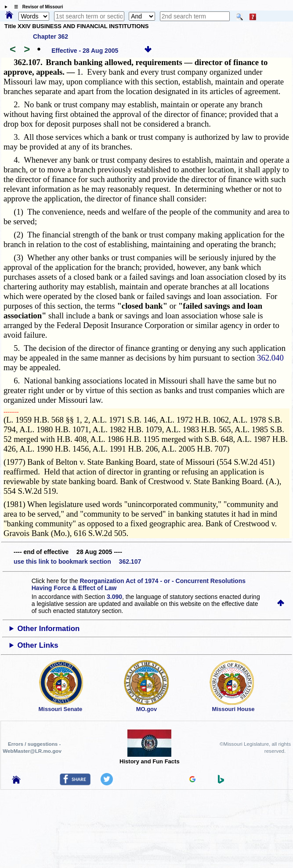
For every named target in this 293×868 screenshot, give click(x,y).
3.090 (114, 597)
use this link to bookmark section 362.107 (77, 562)
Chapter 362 (51, 36)
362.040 (270, 358)
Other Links (38, 645)
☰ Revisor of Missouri (36, 7)
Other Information (48, 629)
